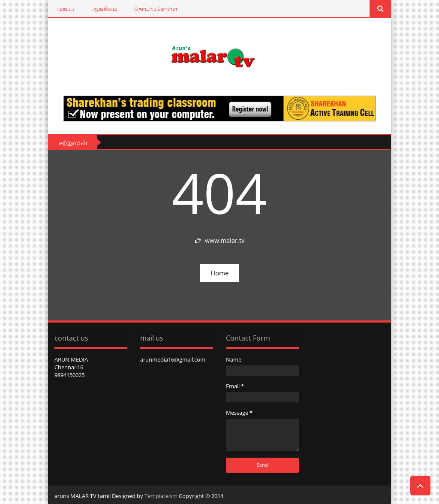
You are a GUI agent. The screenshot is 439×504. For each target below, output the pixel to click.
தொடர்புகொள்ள (156, 9)
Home (219, 273)
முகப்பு (66, 9)
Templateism (161, 496)
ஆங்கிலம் (104, 9)
